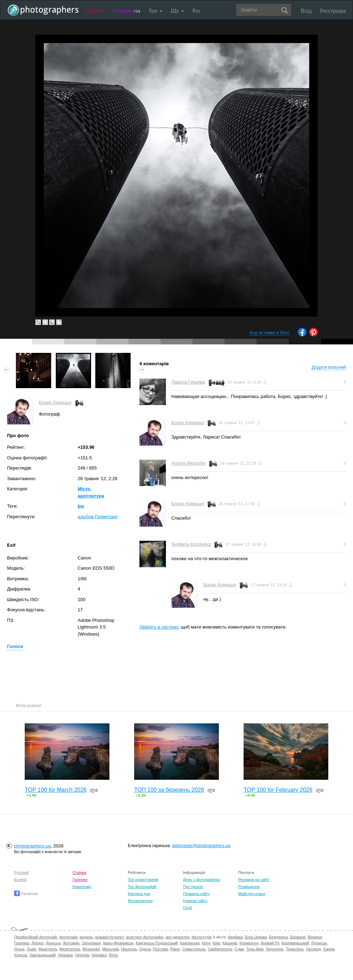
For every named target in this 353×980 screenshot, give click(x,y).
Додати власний (329, 367)
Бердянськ (279, 937)
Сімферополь (220, 949)
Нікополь (129, 949)
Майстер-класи (252, 894)
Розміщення (249, 887)
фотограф (68, 937)
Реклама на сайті (254, 880)
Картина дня (139, 894)
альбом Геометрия (98, 517)
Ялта (113, 955)
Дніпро (37, 943)
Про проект (193, 887)
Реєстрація (333, 11)
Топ (155, 11)
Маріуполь (48, 949)
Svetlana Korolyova (191, 544)
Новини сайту (195, 901)
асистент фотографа (145, 937)
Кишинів (230, 943)
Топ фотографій (142, 887)
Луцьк (19, 949)
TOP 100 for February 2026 (278, 790)
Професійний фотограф (36, 937)
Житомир (71, 943)
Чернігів (82, 955)
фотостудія (202, 937)
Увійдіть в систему (159, 627)
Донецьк (53, 943)
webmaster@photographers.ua (201, 846)
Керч (206, 943)
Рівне (175, 949)
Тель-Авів (255, 949)
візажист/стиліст (109, 937)
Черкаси (65, 955)
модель (86, 937)
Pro (196, 11)
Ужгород (313, 949)
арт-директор (178, 937)
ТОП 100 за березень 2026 (169, 790)
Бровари (298, 937)
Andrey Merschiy (188, 463)
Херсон (21, 955)
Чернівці (99, 955)
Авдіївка (235, 937)
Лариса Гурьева (188, 382)
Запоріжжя (91, 943)
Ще (177, 11)
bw (81, 506)
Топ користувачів (143, 880)
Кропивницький (295, 943)
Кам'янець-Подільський (157, 943)
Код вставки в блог (270, 333)
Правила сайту (196, 894)
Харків (329, 949)
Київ (217, 943)
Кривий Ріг (270, 943)
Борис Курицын (55, 402)
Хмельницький (43, 955)
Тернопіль (275, 949)
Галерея (126, 11)
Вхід (306, 11)
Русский (21, 872)
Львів (32, 949)
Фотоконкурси (140, 901)
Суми (239, 949)
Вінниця (315, 937)
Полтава (160, 949)
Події (187, 908)
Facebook (26, 894)
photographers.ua (32, 846)
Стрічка (95, 11)
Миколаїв (110, 949)
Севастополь (194, 949)
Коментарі (82, 887)
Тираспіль (295, 949)
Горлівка (22, 943)
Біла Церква (256, 937)
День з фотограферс (202, 880)
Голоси (15, 646)
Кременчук (249, 943)
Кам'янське (190, 943)
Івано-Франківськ (118, 943)
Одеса (145, 949)
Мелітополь (70, 949)
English (20, 880)
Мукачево (91, 949)
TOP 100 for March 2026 (56, 790)
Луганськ (319, 943)
